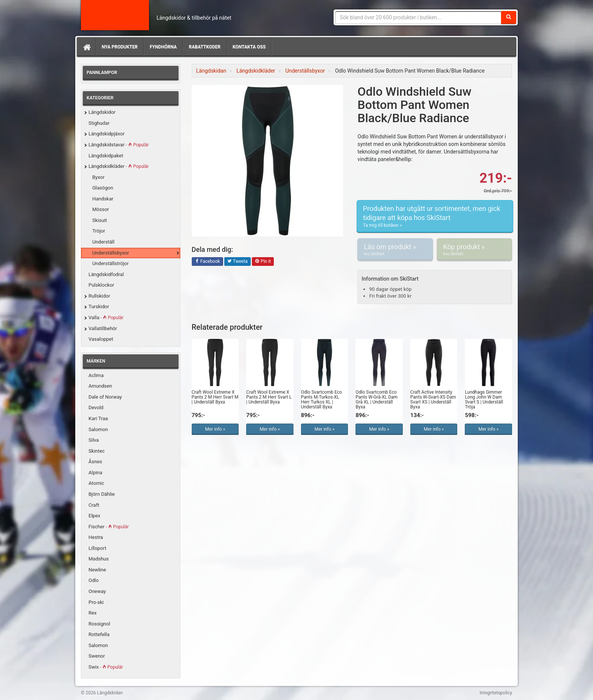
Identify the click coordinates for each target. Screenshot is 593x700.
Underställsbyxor (111, 253)
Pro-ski (96, 602)
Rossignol (99, 624)
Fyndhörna (163, 47)
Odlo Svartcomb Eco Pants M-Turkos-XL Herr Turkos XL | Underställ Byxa (322, 400)
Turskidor (99, 307)
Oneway (97, 591)
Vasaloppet (101, 339)
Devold (96, 407)
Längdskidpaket (106, 156)
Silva (94, 440)
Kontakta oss (249, 47)
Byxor (98, 177)
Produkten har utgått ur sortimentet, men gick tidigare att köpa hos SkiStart (435, 217)
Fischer (109, 527)
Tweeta (238, 262)
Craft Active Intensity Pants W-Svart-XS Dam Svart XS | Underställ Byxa (433, 400)
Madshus (99, 559)
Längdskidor (102, 112)
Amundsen (100, 386)
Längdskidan (115, 15)
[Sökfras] (418, 17)
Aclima (96, 375)
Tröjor (99, 231)
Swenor (97, 656)
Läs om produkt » (395, 250)
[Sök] (509, 17)
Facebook (207, 262)
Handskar (103, 199)
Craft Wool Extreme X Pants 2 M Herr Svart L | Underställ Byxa (269, 397)
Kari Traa (98, 418)
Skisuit (100, 220)
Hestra (96, 537)
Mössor (101, 209)
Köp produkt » (474, 250)
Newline (97, 570)
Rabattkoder (205, 47)
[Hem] (86, 47)
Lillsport (97, 548)
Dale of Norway (105, 397)
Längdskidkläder (119, 166)
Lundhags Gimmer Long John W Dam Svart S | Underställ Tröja (484, 400)
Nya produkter (120, 47)
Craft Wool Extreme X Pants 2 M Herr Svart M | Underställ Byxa (215, 397)
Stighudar (99, 123)
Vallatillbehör (103, 328)
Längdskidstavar (119, 145)
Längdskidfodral (106, 274)
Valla (106, 317)
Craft (94, 505)
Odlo (94, 580)
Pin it (263, 262)
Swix (106, 667)
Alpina (95, 473)
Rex (92, 613)
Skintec (97, 451)
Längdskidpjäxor (106, 134)
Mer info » (215, 429)
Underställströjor (110, 263)
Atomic (96, 483)
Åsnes (95, 462)
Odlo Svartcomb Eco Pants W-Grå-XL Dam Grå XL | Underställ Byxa (376, 400)
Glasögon (103, 188)
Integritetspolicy (496, 693)
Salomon (98, 429)
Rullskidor (99, 296)
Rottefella (99, 634)
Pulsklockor (101, 285)
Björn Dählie (102, 494)
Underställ (103, 242)
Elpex (94, 516)
